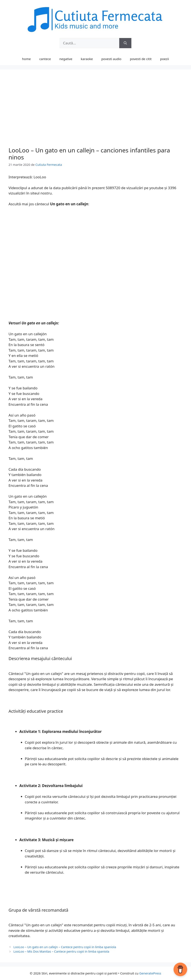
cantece (45, 59)
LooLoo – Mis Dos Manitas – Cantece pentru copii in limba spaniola (61, 951)
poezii (164, 59)
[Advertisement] (95, 110)
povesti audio (111, 59)
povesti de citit (141, 59)
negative (66, 59)
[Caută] (125, 43)
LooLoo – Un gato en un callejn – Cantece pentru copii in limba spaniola (65, 947)
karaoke (87, 59)
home (27, 59)
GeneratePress (150, 973)
